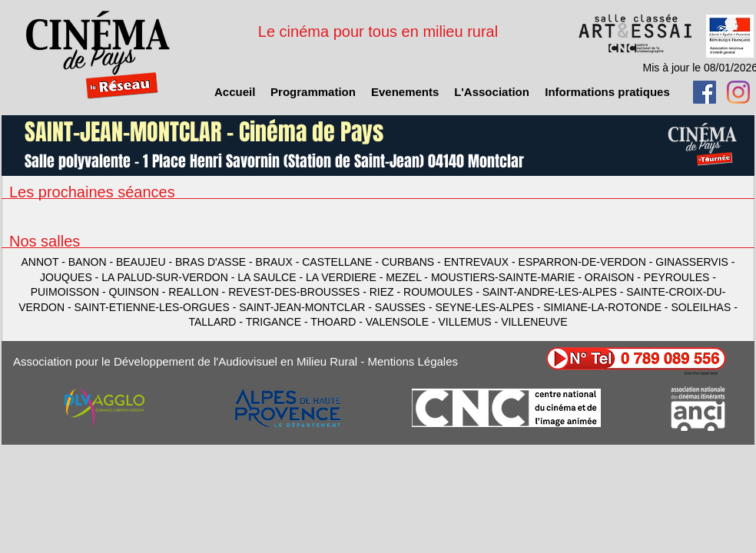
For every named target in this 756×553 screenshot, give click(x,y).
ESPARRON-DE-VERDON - (587, 262)
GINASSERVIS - (695, 262)
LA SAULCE (267, 277)
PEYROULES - (680, 277)
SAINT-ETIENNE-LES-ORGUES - (157, 307)
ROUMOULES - (443, 292)
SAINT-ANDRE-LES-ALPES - (555, 292)
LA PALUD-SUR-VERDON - (169, 277)
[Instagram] (738, 92)
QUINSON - (139, 292)
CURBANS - (413, 262)
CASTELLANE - (342, 262)
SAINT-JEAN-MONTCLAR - (307, 307)
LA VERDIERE (341, 277)
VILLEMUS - (469, 322)
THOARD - (338, 322)
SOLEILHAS (701, 307)
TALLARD (214, 322)
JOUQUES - (71, 277)
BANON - (92, 262)
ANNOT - (45, 262)
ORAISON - (614, 277)
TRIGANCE (274, 322)
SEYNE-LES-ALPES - (489, 307)
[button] (492, 92)
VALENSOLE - (402, 322)
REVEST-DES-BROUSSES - (299, 292)
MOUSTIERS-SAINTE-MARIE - (508, 277)
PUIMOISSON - (70, 292)
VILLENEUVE (534, 322)
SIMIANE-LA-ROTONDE (602, 307)
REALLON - (198, 292)
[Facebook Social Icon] (705, 92)
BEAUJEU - (146, 262)
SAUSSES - (405, 307)
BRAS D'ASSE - (216, 262)
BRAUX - (279, 262)
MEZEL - (408, 277)
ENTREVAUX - (481, 262)
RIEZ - (386, 292)
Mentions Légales (413, 361)
